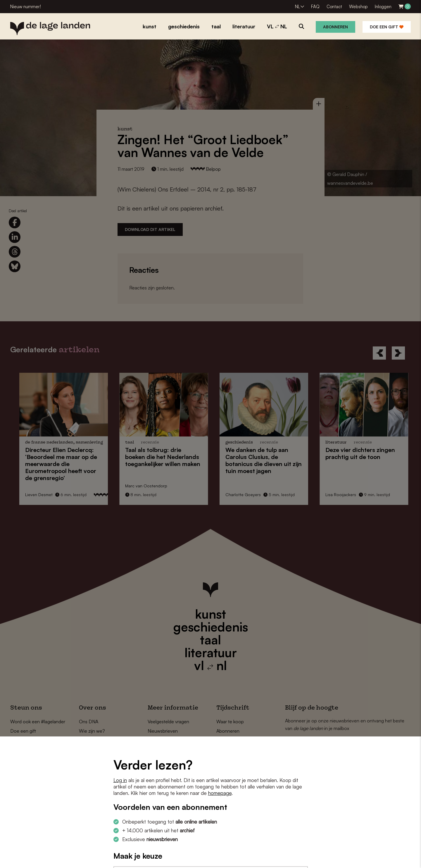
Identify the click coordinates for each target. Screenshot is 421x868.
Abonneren (335, 27)
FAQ (315, 7)
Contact (334, 7)
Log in (120, 780)
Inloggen (383, 7)
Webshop (358, 7)
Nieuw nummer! (26, 7)
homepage (220, 793)
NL (297, 7)
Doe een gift (387, 27)
